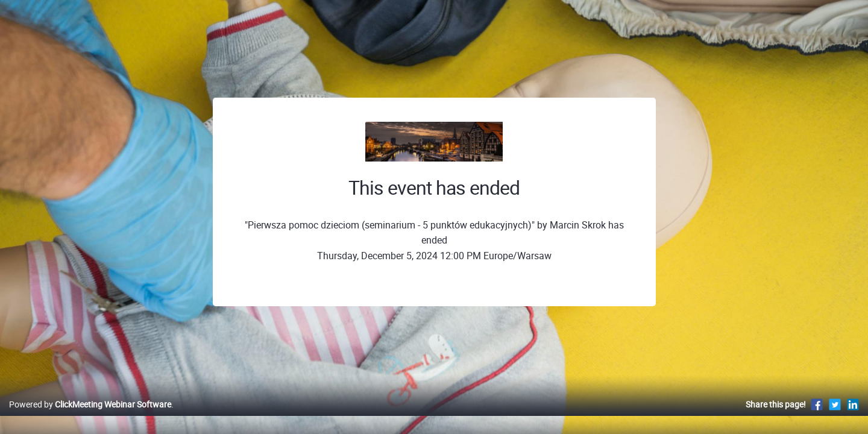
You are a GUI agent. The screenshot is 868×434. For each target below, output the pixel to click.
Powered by (90, 417)
